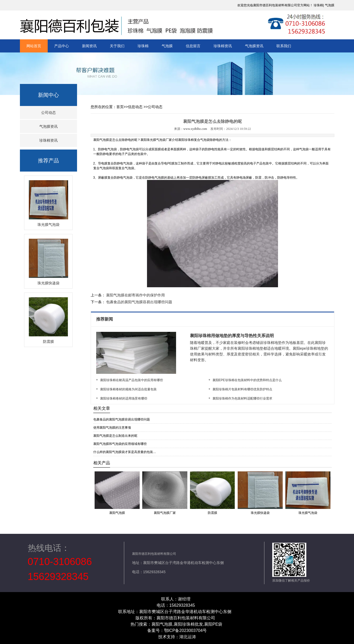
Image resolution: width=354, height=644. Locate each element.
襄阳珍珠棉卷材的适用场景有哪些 (124, 398)
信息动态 (135, 107)
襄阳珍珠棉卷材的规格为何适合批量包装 (128, 389)
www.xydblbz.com (195, 129)
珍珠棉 (318, 5)
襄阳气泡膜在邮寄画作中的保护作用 (135, 295)
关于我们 (117, 46)
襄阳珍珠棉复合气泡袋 (194, 140)
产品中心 (62, 46)
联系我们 (284, 46)
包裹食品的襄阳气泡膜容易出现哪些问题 (139, 302)
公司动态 (48, 113)
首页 (120, 107)
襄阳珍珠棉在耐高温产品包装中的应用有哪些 (132, 380)
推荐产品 (48, 161)
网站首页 (34, 46)
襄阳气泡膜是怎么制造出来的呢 (115, 436)
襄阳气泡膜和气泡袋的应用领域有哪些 (120, 444)
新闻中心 (48, 95)
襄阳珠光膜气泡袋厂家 (156, 140)
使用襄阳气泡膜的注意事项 (112, 428)
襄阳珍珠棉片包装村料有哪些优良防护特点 (242, 389)
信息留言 (193, 46)
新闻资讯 (89, 46)
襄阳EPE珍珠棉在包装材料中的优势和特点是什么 (247, 380)
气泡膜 (330, 5)
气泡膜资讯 (254, 46)
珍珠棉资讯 (223, 46)
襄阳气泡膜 (101, 140)
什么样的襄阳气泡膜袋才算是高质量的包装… (125, 452)
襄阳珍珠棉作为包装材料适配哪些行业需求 (242, 398)
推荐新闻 (105, 319)
